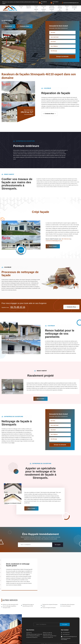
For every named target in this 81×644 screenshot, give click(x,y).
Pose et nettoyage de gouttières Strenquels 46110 (10, 607)
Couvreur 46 (29, 633)
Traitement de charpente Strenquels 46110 (50, 605)
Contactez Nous (25, 26)
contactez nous (49, 114)
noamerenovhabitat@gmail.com (71, 3)
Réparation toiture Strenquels (68, 604)
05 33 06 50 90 (44, 3)
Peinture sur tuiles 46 (47, 633)
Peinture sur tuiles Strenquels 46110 (10, 604)
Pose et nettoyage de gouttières (33, 636)
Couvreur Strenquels (66, 606)
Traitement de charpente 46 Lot (50, 636)
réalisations (8, 26)
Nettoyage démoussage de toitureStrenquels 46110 (28, 605)
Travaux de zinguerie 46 (48, 637)
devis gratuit (53, 246)
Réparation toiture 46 (47, 634)
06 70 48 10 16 (55, 3)
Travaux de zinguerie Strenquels (49, 608)
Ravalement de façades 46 (74, 8)
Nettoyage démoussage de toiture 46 (34, 634)
